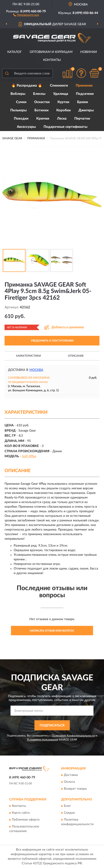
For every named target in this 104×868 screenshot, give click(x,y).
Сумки (21, 102)
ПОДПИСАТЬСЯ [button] (52, 726)
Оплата (69, 782)
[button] (26, 15)
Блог (67, 806)
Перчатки (82, 119)
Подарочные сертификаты (65, 127)
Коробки (64, 110)
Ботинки (42, 110)
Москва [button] (36, 370)
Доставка (71, 775)
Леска (62, 119)
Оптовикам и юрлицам (51, 52)
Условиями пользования (42, 739)
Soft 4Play (29, 456)
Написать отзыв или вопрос (52, 631)
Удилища (61, 94)
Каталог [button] (15, 52)
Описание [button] (76, 356)
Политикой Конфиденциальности (73, 736)
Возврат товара (75, 789)
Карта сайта (21, 813)
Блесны (39, 94)
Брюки (83, 102)
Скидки (69, 813)
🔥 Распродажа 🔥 (27, 86)
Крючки (43, 119)
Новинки (89, 52)
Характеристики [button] (28, 356)
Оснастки (42, 102)
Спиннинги (59, 86)
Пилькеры (18, 110)
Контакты (52, 60)
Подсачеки (85, 94)
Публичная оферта (26, 820)
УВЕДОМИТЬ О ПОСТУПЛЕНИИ (52, 341)
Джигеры (86, 110)
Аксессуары (26, 127)
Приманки (84, 86)
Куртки (63, 102)
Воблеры (18, 94)
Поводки (21, 119)
